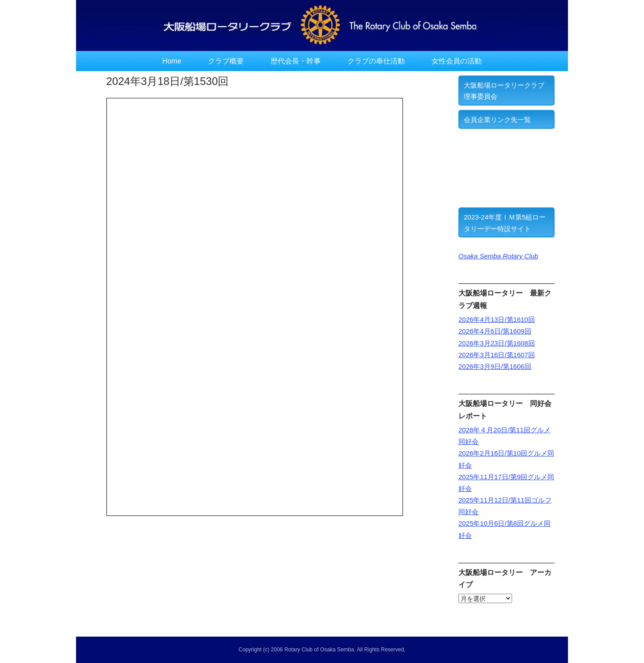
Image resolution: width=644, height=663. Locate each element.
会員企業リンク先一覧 (497, 120)
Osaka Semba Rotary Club (498, 256)
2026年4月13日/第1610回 (497, 319)
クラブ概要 (226, 61)
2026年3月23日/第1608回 (497, 343)
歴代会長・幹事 (296, 61)
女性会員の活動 (457, 61)
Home (172, 61)
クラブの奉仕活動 (376, 61)
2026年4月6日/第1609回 (495, 331)
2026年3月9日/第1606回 (495, 366)
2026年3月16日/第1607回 (497, 355)
